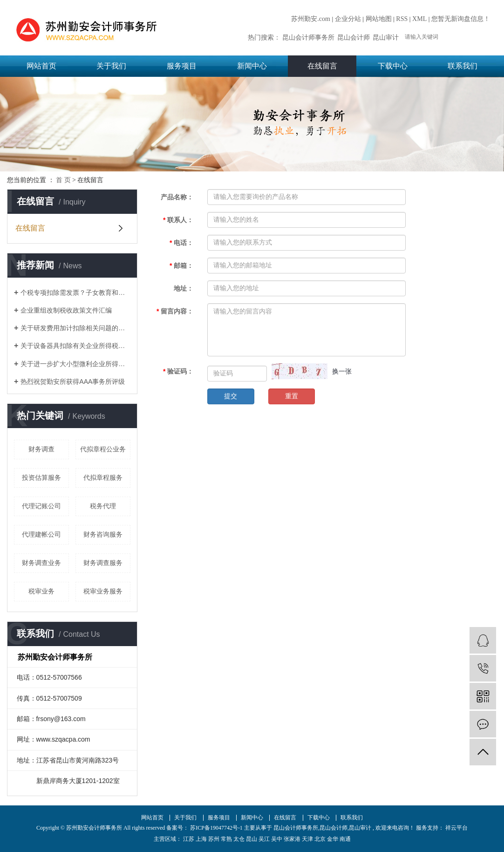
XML (419, 19)
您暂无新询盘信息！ (461, 19)
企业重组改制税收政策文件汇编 (66, 310)
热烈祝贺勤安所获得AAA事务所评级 (73, 382)
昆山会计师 (354, 37)
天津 (307, 839)
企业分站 (348, 19)
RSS (402, 19)
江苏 (189, 839)
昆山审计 (386, 37)
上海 (201, 839)
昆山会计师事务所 (308, 37)
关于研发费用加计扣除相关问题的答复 (75, 328)
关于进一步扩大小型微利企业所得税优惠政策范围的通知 (75, 364)
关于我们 (111, 66)
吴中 (277, 839)
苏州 (214, 839)
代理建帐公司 (41, 534)
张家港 (292, 839)
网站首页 (41, 66)
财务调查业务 (41, 563)
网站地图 (379, 19)
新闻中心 (252, 66)
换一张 (342, 371)
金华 (333, 839)
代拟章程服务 (103, 477)
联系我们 (463, 66)
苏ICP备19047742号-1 (216, 828)
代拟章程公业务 (103, 449)
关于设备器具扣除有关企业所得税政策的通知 (75, 346)
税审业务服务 (103, 591)
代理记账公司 (41, 506)
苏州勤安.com (311, 19)
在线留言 (322, 66)
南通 (345, 839)
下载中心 (393, 66)
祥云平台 (456, 828)
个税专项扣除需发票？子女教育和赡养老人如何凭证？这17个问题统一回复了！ (75, 293)
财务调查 (41, 449)
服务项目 (182, 66)
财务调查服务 (103, 563)
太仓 (239, 839)
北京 (320, 839)
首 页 (63, 180)
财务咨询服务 (103, 534)
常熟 (226, 839)
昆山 (252, 839)
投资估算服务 (41, 477)
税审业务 (41, 591)
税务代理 (103, 506)
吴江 (264, 839)
